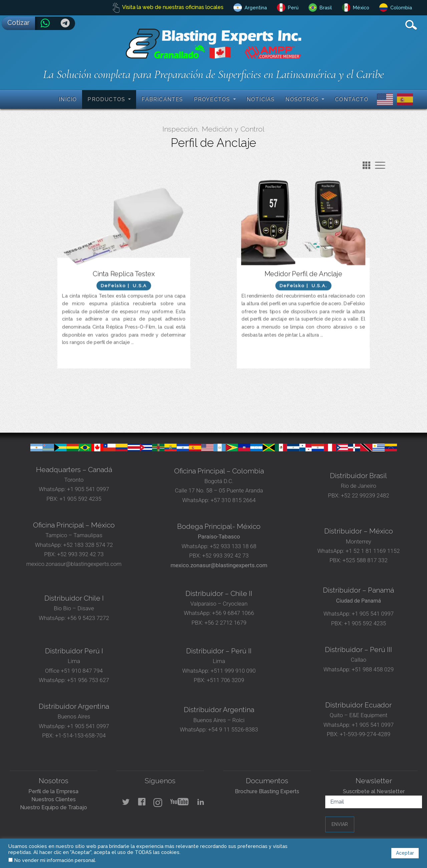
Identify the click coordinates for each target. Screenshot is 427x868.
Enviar (340, 824)
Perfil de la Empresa (53, 791)
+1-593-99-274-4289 (365, 734)
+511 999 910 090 (232, 671)
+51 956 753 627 (88, 680)
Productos (107, 99)
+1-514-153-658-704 (80, 735)
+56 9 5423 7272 (88, 618)
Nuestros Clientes (54, 799)
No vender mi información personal (55, 860)
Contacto (352, 99)
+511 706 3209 (226, 680)
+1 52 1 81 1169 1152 (372, 551)
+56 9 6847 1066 (233, 613)
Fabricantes (162, 99)
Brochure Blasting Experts (267, 791)
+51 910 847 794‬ (82, 671)
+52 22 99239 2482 (365, 495)
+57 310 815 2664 (232, 500)
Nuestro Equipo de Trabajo (54, 807)
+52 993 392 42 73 (80, 554)
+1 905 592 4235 (80, 499)
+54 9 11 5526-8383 (233, 729)
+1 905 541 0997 (87, 489)
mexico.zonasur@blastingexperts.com (74, 564)
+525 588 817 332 (365, 560)
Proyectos (213, 99)
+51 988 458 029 (372, 669)
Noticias (261, 99)
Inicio (68, 99)
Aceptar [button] (405, 853)
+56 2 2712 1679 (226, 623)
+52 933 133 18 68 (233, 546)
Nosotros (303, 99)
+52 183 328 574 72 (88, 545)
